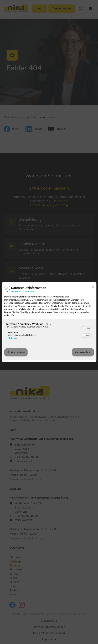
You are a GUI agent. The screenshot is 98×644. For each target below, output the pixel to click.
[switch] (87, 328)
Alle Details (12, 338)
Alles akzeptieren (83, 352)
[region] (49, 332)
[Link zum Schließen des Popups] (94, 287)
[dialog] (49, 322)
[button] (83, 328)
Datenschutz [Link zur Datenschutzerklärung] (29, 292)
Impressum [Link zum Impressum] (16, 292)
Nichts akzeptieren (16, 352)
